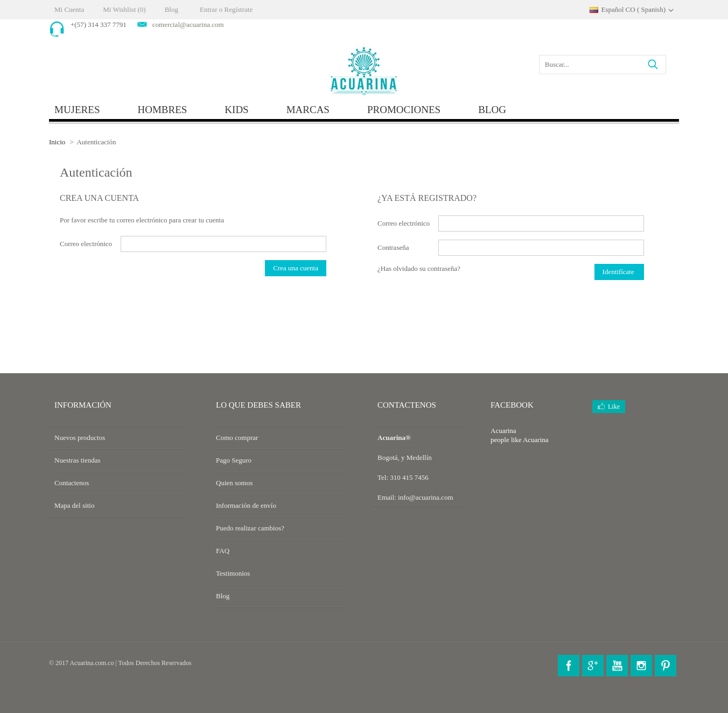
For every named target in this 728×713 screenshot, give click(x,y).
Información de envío (246, 505)
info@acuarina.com (426, 497)
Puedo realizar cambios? (250, 528)
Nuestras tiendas (78, 460)
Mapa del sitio (74, 505)
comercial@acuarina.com (188, 25)
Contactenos (72, 483)
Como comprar (237, 438)
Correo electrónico (86, 244)
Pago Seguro (234, 460)
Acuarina (536, 440)
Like (614, 407)
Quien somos (234, 483)
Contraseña (393, 247)
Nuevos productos (80, 438)
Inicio (57, 142)
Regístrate (238, 9)
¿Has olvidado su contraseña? (419, 268)
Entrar (208, 9)
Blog (171, 9)
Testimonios (233, 573)
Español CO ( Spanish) (633, 9)
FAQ (223, 551)
